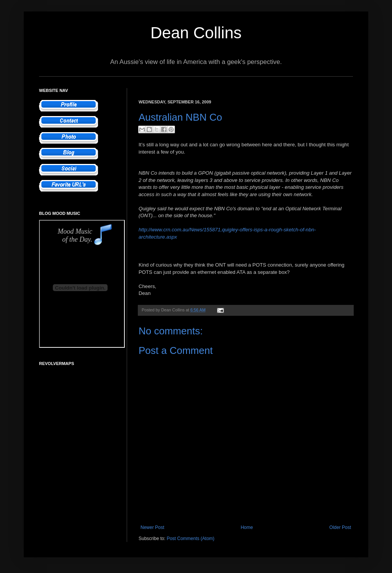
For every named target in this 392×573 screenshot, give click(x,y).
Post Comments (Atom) (190, 539)
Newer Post (152, 527)
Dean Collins (196, 33)
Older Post (340, 527)
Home (247, 527)
